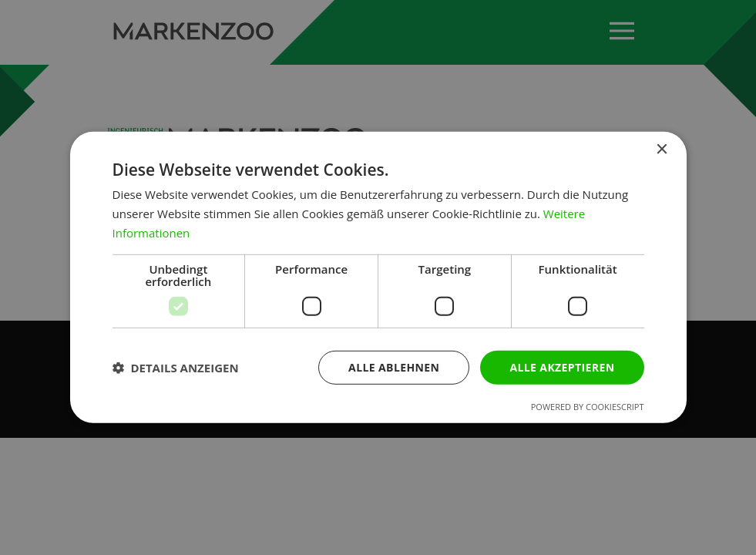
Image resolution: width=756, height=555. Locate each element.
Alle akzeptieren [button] (562, 367)
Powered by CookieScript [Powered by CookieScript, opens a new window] (588, 407)
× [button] (662, 150)
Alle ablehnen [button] (394, 367)
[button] (176, 368)
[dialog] (378, 277)
